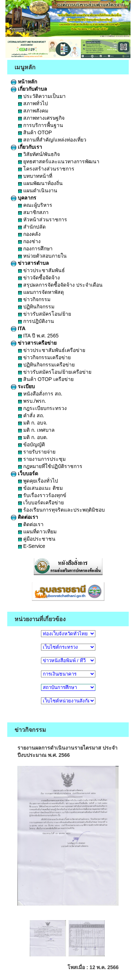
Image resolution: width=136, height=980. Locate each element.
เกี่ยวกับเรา (26, 147)
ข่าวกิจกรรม (34, 299)
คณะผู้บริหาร (35, 205)
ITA (18, 328)
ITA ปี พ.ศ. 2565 (38, 336)
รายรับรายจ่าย (37, 452)
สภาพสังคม (33, 111)
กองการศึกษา (35, 249)
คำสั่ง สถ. (31, 415)
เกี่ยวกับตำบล (29, 89)
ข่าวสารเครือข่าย (34, 343)
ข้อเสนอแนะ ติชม (40, 488)
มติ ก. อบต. (33, 437)
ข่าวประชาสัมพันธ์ (42, 270)
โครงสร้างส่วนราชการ (46, 169)
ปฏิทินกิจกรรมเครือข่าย (46, 365)
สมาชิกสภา (33, 212)
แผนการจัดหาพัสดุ (41, 292)
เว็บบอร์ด (24, 473)
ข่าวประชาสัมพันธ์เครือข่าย (52, 350)
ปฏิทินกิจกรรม (36, 307)
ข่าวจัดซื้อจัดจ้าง (39, 278)
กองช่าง (29, 241)
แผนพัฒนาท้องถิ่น (40, 183)
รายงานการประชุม (42, 459)
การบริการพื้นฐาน (41, 125)
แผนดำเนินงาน (38, 190)
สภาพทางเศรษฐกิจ (41, 118)
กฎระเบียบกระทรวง (42, 408)
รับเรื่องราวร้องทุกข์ (42, 495)
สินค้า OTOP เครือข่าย (46, 379)
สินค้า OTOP (35, 132)
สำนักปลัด (32, 227)
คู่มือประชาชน (37, 539)
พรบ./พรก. (32, 401)
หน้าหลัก (24, 82)
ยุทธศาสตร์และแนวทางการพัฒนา (59, 161)
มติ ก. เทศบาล (36, 430)
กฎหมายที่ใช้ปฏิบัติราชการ (50, 466)
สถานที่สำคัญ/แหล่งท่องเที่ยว (52, 140)
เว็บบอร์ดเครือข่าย (41, 503)
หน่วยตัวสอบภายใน (42, 256)
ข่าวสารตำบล (30, 263)
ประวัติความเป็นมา (42, 96)
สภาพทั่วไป (33, 103)
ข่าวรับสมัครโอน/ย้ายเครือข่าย (55, 372)
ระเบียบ (23, 386)
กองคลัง (29, 234)
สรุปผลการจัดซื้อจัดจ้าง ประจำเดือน (60, 285)
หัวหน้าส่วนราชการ (43, 220)
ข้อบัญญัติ (32, 444)
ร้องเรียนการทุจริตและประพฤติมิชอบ (61, 510)
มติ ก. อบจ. (33, 423)
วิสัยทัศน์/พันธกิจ (39, 154)
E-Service (32, 546)
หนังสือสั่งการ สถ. (40, 394)
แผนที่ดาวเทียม (37, 532)
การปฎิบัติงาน (36, 321)
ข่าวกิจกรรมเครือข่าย (44, 357)
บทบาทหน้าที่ (35, 176)
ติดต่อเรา (24, 517)
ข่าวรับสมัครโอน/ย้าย (45, 314)
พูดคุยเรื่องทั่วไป (38, 481)
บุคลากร (24, 198)
